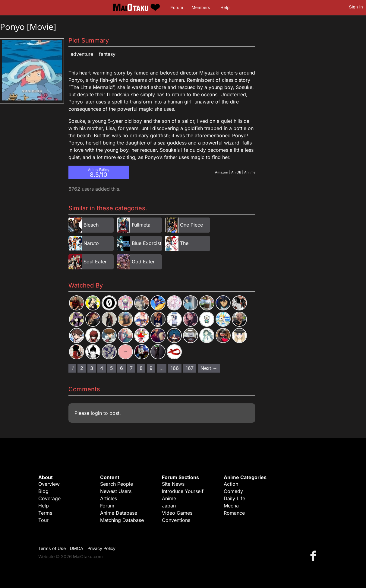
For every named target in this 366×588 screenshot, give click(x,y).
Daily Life (234, 498)
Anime (169, 498)
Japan (169, 506)
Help (225, 8)
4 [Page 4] (102, 368)
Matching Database (122, 520)
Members (201, 8)
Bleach (91, 225)
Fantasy (107, 54)
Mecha (231, 506)
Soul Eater (95, 262)
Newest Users (116, 491)
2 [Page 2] (82, 368)
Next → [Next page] (209, 368)
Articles (109, 498)
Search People (117, 484)
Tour (43, 520)
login (96, 413)
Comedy (233, 491)
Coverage (49, 498)
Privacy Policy (101, 548)
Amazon (222, 172)
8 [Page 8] (141, 368)
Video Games (177, 513)
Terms (45, 513)
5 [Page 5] (112, 368)
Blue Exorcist (147, 243)
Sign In (356, 7)
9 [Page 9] (151, 368)
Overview (49, 484)
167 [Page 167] (190, 368)
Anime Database (119, 513)
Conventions (176, 520)
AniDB (236, 172)
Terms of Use (52, 548)
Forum (177, 8)
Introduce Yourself (183, 491)
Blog (43, 491)
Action (231, 484)
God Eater (143, 262)
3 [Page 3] (92, 368)
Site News (173, 484)
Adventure (82, 54)
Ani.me (250, 172)
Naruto (91, 243)
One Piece (191, 225)
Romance (234, 513)
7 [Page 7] (131, 368)
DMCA (77, 548)
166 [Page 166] (175, 368)
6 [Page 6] (121, 368)
